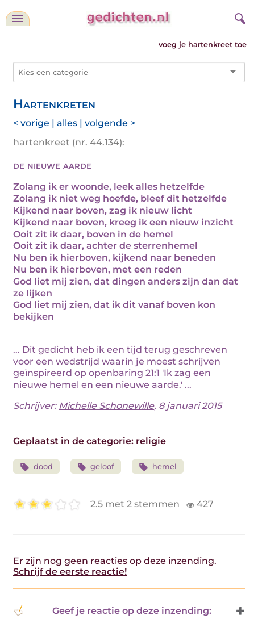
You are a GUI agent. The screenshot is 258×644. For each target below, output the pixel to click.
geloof (96, 467)
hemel (158, 467)
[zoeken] (239, 17)
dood (36, 467)
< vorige (31, 123)
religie (151, 441)
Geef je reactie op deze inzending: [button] (112, 610)
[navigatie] (18, 19)
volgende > (110, 123)
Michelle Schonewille (106, 406)
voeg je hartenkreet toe (203, 45)
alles (67, 123)
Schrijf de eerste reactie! (70, 572)
